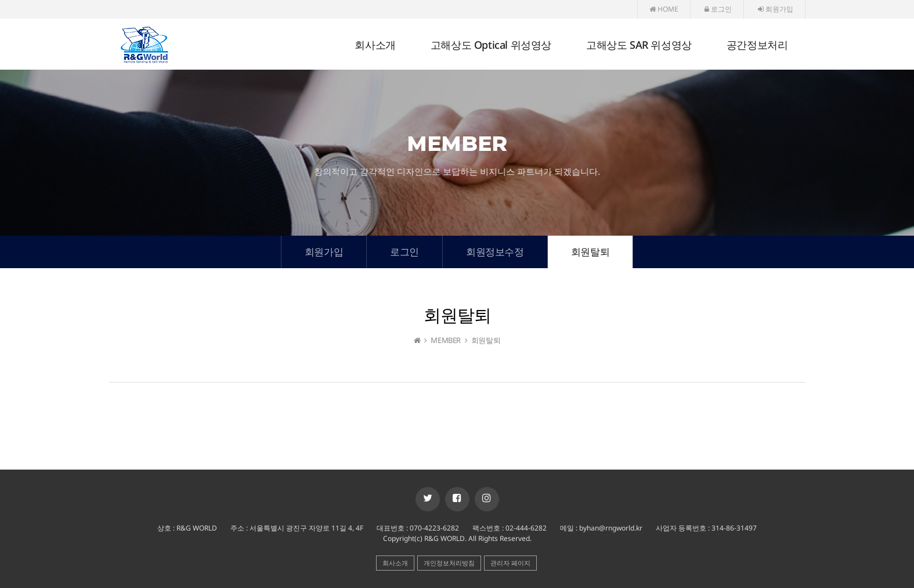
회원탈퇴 (590, 252)
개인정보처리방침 (449, 563)
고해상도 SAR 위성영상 (639, 45)
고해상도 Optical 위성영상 (491, 45)
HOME (664, 9)
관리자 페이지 (510, 563)
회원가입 (776, 9)
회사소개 (375, 45)
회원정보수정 (495, 252)
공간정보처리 (757, 45)
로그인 (718, 9)
